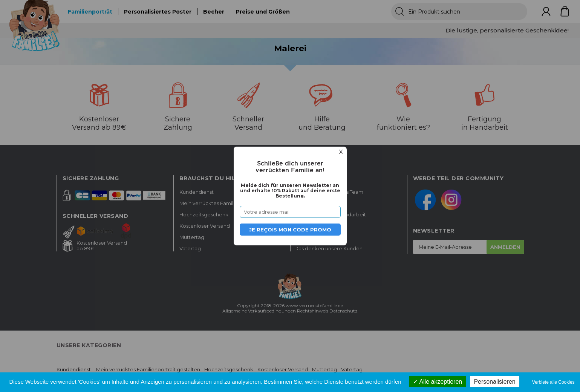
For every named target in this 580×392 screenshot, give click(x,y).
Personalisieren (494, 382)
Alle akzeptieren (438, 382)
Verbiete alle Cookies (553, 382)
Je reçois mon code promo (290, 230)
